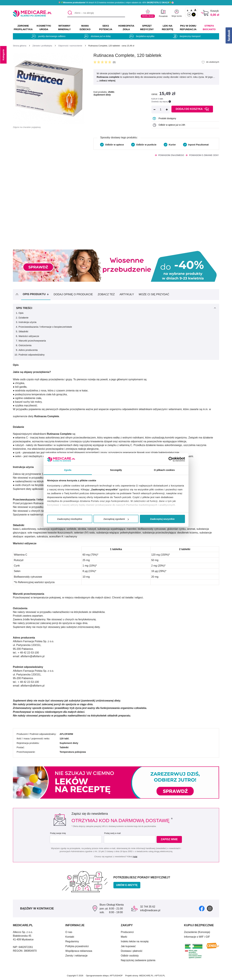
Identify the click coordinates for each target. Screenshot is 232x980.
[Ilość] (161, 110)
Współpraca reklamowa (79, 951)
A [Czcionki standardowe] (188, 11)
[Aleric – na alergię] (96, 13)
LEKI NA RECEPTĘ (167, 27)
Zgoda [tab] (68, 470)
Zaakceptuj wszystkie (162, 519)
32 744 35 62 (148, 907)
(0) (114, 62)
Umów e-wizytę (127, 885)
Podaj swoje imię (57, 833)
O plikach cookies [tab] (164, 470)
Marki (124, 937)
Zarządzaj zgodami (116, 519)
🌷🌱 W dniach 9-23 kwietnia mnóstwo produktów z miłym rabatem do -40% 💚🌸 (116, 3)
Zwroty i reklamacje (77, 956)
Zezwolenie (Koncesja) (197, 932)
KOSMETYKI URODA (44, 27)
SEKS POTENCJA (106, 27)
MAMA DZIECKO (85, 27)
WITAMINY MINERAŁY (64, 27)
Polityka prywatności (77, 946)
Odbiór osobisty (130, 956)
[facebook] (202, 908)
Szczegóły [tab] (116, 470)
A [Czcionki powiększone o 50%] (191, 10)
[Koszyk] (205, 13)
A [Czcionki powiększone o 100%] (195, 10)
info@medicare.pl (150, 910)
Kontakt (70, 937)
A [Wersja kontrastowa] (194, 14)
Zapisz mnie (170, 839)
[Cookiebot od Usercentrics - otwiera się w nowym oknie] (171, 459)
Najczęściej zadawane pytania (138, 960)
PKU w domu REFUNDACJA (188, 27)
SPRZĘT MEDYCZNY (147, 27)
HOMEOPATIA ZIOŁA (126, 27)
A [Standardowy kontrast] (189, 14)
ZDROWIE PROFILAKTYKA (23, 27)
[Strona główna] (20, 46)
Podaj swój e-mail (112, 833)
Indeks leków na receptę (135, 941)
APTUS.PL (160, 976)
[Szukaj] (70, 13)
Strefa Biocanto (209, 27)
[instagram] (210, 908)
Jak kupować (128, 946)
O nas (69, 932)
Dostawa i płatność (132, 951)
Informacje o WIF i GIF (197, 937)
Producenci (127, 932)
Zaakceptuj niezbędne (70, 519)
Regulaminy (72, 941)
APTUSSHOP (116, 976)
